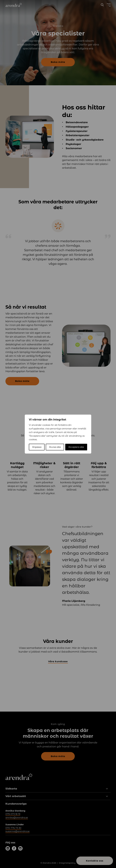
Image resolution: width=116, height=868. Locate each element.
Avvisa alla (55, 447)
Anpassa (37, 447)
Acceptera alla (76, 447)
